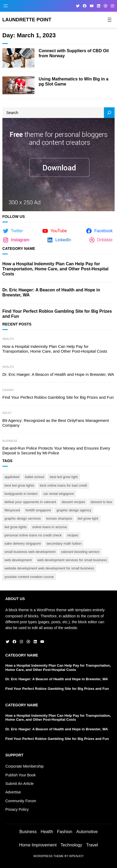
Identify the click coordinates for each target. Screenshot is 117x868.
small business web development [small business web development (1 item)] (30, 552)
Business (10, 441)
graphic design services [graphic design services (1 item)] (23, 518)
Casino (8, 390)
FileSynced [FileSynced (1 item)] (12, 510)
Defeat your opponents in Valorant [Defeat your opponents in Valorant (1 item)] (30, 502)
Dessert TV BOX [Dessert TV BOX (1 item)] (101, 502)
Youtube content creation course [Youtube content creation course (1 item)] (29, 577)
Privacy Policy (17, 809)
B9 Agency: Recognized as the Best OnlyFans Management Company (56, 423)
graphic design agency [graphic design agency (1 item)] (74, 510)
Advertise (13, 792)
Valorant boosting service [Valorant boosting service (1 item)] (80, 552)
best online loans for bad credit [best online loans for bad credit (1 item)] (63, 485)
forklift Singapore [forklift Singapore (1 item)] (38, 510)
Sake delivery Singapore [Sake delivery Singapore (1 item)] (23, 543)
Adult (7, 413)
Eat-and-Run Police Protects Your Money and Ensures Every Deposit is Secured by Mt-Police (56, 451)
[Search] (109, 113)
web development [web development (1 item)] (18, 560)
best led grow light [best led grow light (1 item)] (64, 477)
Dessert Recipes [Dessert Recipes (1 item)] (73, 502)
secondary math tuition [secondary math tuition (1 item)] (64, 543)
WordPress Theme (48, 856)
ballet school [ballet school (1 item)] (34, 477)
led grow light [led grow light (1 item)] (88, 518)
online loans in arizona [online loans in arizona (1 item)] (50, 527)
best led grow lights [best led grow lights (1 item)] (19, 485)
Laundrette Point (27, 20)
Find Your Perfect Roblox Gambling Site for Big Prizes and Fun (57, 314)
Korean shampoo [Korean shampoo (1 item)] (59, 518)
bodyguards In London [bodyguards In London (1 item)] (21, 494)
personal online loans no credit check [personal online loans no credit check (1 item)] (33, 535)
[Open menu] (6, 6)
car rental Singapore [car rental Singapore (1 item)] (59, 494)
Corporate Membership (24, 766)
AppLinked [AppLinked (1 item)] (12, 477)
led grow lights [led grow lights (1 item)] (16, 527)
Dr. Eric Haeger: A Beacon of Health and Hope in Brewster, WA (51, 292)
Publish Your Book (21, 775)
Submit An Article (19, 784)
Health (8, 339)
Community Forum (21, 801)
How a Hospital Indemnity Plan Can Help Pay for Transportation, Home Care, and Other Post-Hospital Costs (55, 269)
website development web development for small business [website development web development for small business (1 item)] (49, 568)
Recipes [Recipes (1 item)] (73, 535)
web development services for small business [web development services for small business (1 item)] (72, 560)
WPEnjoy (76, 856)
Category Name (19, 248)
